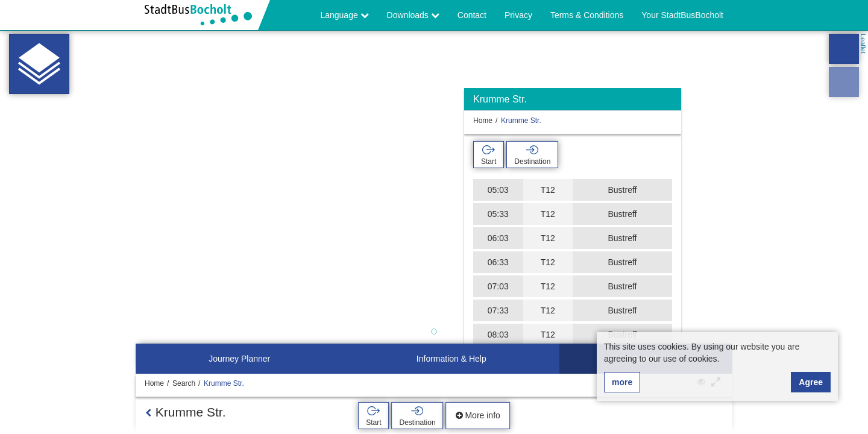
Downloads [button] (413, 15)
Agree (811, 382)
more (622, 382)
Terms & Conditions (587, 15)
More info (478, 415)
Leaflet (863, 44)
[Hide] (671, 102)
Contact (472, 15)
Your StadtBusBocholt (682, 15)
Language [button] (344, 15)
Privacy (518, 15)
